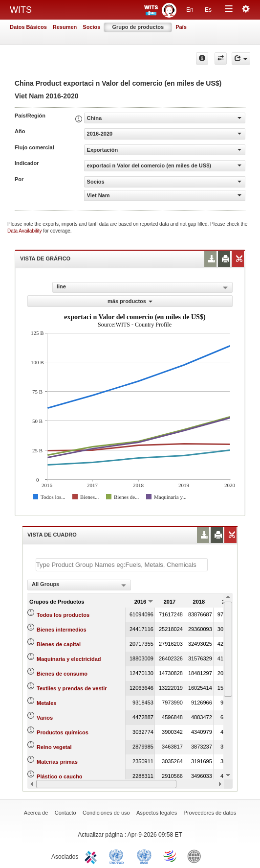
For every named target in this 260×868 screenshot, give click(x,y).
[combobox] (79, 585)
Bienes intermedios (61, 630)
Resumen (65, 27)
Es (208, 10)
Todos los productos (63, 615)
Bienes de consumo (62, 674)
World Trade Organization (171, 856)
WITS (21, 10)
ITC (92, 856)
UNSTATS (144, 856)
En (190, 10)
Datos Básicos (28, 27)
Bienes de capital (59, 644)
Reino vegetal (54, 747)
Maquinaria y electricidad (69, 659)
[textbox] (122, 565)
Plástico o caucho (60, 776)
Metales (46, 703)
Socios (91, 27)
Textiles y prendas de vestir (72, 688)
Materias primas (57, 762)
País (181, 27)
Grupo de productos (138, 27)
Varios (45, 718)
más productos (130, 301)
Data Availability (25, 231)
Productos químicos (63, 732)
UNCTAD (118, 856)
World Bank (196, 856)
